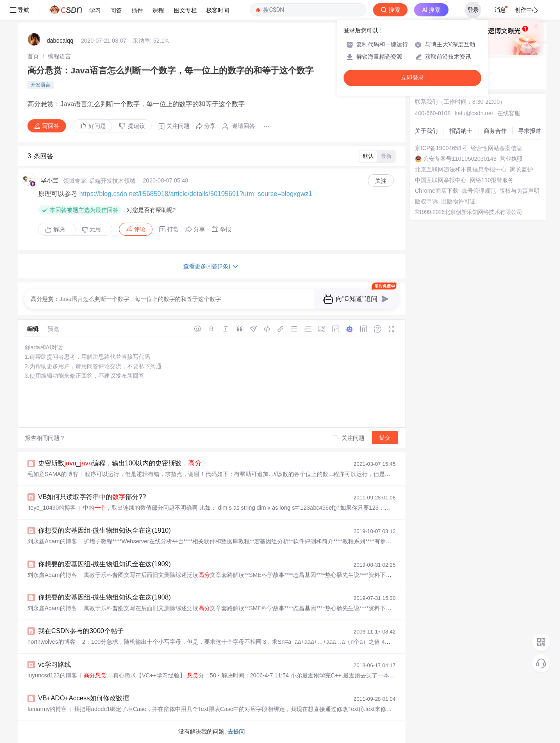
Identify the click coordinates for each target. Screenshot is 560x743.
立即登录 (412, 78)
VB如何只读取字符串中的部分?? (92, 497)
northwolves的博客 (51, 642)
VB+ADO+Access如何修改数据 (84, 698)
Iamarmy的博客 (47, 709)
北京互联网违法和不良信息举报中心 (461, 169)
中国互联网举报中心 (441, 180)
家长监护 (521, 169)
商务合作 (495, 131)
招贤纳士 (461, 131)
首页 (33, 56)
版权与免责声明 (519, 191)
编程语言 (59, 56)
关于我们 (426, 131)
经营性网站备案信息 (496, 148)
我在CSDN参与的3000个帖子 (81, 631)
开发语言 (41, 85)
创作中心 (526, 10)
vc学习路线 (55, 664)
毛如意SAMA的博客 (53, 474)
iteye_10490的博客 (52, 508)
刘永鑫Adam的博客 (52, 541)
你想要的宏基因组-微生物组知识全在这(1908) (105, 597)
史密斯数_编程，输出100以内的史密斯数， (120, 463)
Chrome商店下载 (437, 191)
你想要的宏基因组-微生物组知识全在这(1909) (105, 564)
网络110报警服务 (492, 180)
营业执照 (511, 159)
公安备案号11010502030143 (460, 159)
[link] (33, 56)
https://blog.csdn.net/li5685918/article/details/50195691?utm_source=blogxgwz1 (196, 194)
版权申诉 (426, 201)
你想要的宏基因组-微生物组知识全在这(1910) (105, 530)
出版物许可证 (458, 201)
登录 (473, 10)
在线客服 (509, 113)
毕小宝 (50, 180)
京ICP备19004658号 (441, 148)
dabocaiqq (60, 41)
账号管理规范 (479, 191)
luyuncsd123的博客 (52, 675)
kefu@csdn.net (474, 113)
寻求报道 (530, 131)
